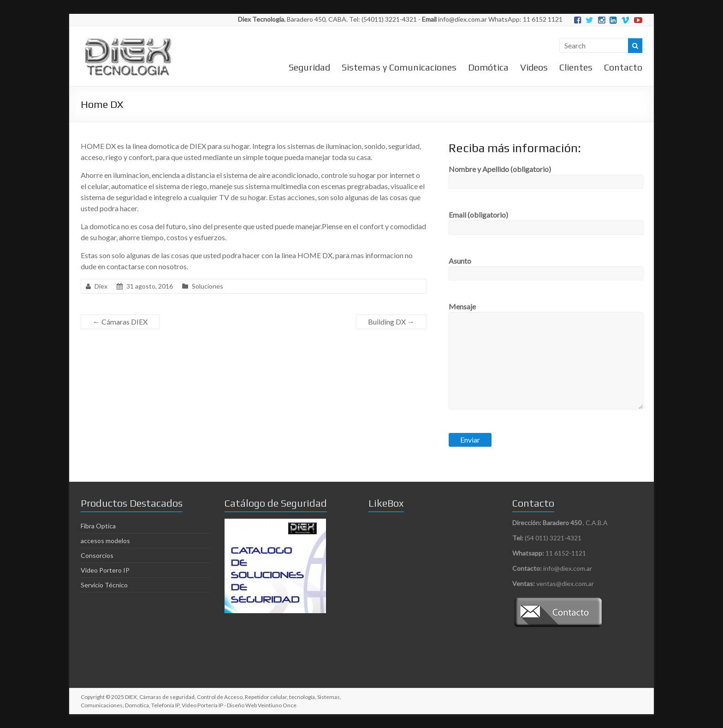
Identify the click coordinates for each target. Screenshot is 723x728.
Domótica (488, 67)
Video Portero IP (105, 570)
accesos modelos (105, 541)
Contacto (623, 67)
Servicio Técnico (104, 585)
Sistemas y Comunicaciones (399, 67)
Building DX (391, 322)
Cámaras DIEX (120, 322)
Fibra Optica (98, 526)
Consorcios (97, 555)
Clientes (576, 67)
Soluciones (207, 286)
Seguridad (309, 67)
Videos (534, 67)
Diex (101, 286)
